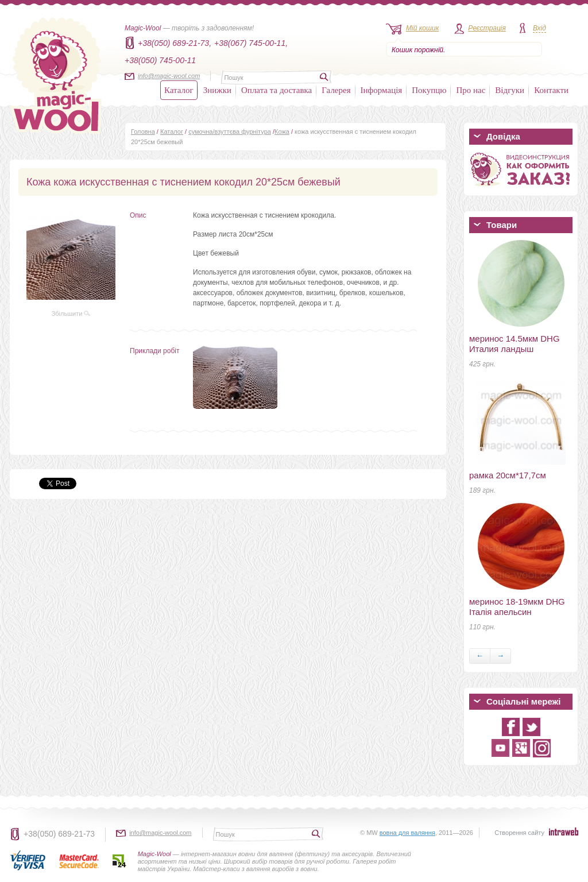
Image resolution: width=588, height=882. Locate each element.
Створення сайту (519, 833)
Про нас (471, 90)
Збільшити (71, 314)
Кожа (282, 131)
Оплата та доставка (276, 90)
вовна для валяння (407, 833)
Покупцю (429, 90)
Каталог (179, 90)
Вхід (539, 28)
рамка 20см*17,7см (508, 475)
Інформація (382, 90)
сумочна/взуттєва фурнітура (230, 131)
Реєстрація (487, 28)
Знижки (217, 90)
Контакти (551, 90)
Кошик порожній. (418, 50)
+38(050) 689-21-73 (59, 834)
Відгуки (510, 90)
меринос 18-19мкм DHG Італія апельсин (517, 607)
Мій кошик (422, 28)
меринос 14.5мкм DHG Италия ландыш (514, 344)
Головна (143, 131)
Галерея (336, 90)
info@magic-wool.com (169, 76)
